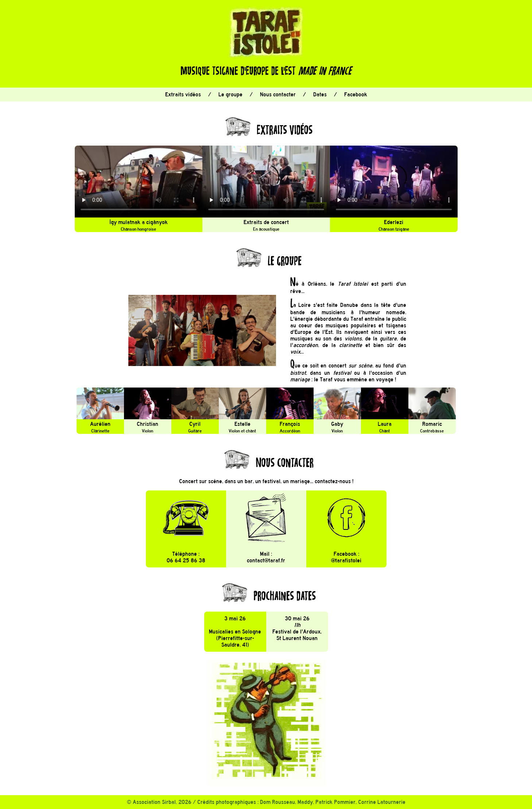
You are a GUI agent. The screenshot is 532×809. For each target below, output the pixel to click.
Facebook (356, 95)
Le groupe (230, 95)
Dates (320, 95)
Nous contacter (278, 95)
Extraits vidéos (183, 95)
